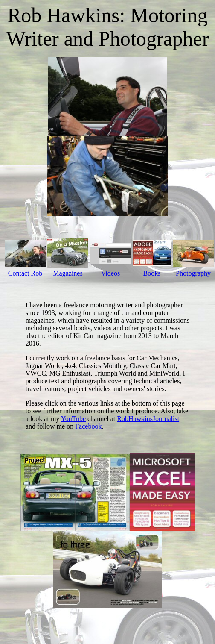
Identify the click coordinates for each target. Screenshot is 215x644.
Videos (110, 273)
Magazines (68, 273)
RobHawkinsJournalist (148, 419)
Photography (193, 273)
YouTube (73, 419)
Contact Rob (25, 273)
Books (152, 273)
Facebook (88, 426)
